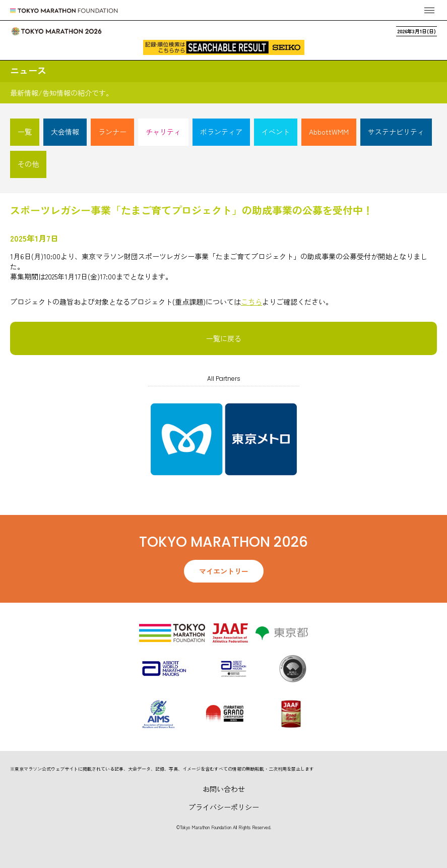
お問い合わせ (224, 789)
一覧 (25, 132)
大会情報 (65, 132)
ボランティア (221, 132)
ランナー (112, 132)
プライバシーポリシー (224, 807)
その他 (28, 164)
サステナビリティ (396, 132)
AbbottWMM (329, 132)
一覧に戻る (224, 338)
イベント (276, 132)
